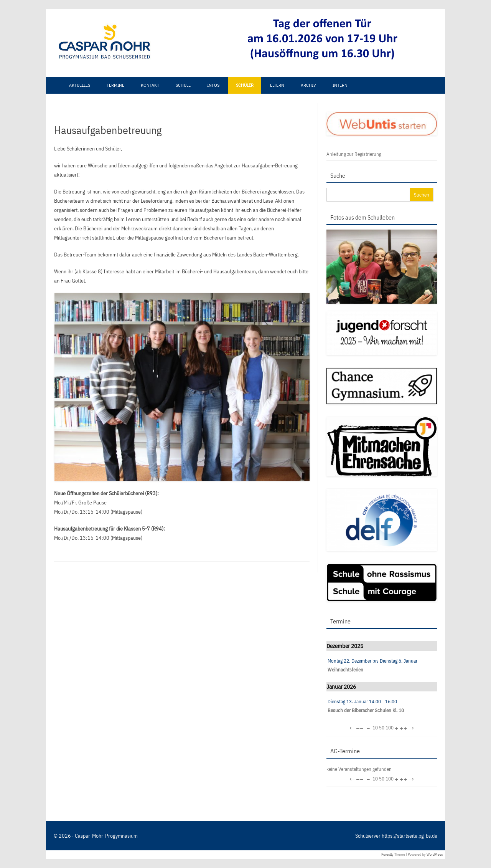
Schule (183, 85)
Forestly (387, 854)
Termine (115, 85)
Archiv (308, 85)
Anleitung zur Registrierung (354, 154)
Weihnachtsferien (345, 670)
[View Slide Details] (326, 39)
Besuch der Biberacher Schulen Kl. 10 (366, 710)
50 (382, 728)
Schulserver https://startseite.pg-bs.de (396, 836)
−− (360, 728)
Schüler (245, 85)
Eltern (277, 85)
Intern (340, 85)
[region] (209, 43)
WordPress (435, 854)
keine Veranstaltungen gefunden (359, 769)
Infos (213, 85)
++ (404, 728)
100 (390, 728)
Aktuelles (80, 85)
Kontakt (150, 85)
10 (375, 728)
